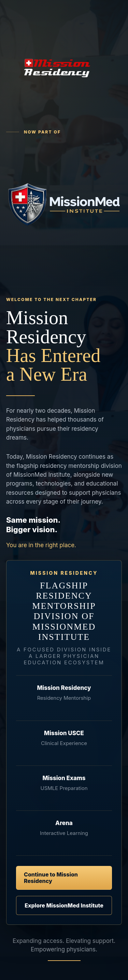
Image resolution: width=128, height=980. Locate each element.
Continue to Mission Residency (51, 878)
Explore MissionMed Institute (64, 905)
